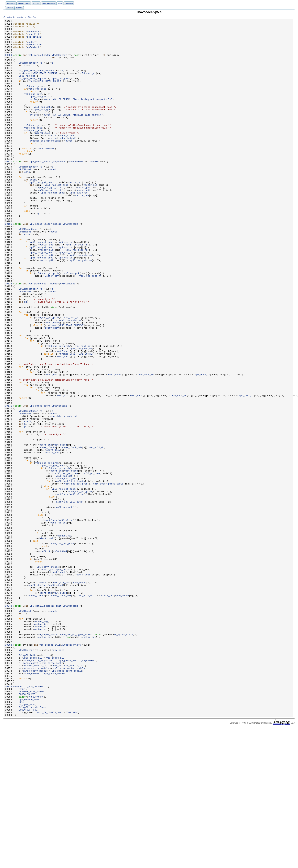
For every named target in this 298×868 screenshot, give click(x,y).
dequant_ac (64, 639)
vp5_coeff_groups (48, 676)
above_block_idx (72, 533)
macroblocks (43, 156)
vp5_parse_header (39, 62)
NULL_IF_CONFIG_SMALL (50, 851)
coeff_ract (63, 418)
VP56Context (59, 62)
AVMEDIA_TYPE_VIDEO (31, 826)
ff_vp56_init (27, 782)
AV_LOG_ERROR (61, 115)
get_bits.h (34, 40)
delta (33, 212)
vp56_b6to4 (60, 530)
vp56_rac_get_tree (52, 227)
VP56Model (25, 199)
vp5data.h (33, 53)
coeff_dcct (52, 446)
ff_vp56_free (27, 842)
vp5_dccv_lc (146, 446)
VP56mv (95, 190)
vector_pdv (82, 231)
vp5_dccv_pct (72, 377)
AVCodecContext (71, 770)
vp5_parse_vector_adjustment (48, 190)
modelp (53, 199)
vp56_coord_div (33, 786)
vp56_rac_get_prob (42, 215)
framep (27, 84)
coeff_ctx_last (61, 695)
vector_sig (90, 218)
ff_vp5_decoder (34, 820)
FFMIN (43, 695)
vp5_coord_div (55, 786)
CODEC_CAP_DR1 (28, 848)
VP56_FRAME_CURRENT (45, 84)
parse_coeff (30, 792)
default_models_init (36, 795)
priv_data (58, 776)
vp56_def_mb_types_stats (76, 757)
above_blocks (48, 533)
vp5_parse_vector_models (46, 265)
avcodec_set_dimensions (45, 165)
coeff (28, 502)
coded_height (67, 162)
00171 (8, 483)
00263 (8, 770)
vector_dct (75, 215)
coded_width (66, 159)
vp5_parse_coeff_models (44, 337)
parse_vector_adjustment (39, 789)
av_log (34, 115)
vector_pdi (83, 221)
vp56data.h (34, 50)
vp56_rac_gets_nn (77, 290)
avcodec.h (33, 34)
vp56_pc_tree (92, 564)
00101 (8, 265)
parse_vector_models (36, 798)
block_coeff (47, 642)
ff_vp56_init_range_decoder (37, 81)
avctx (47, 115)
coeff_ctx (46, 530)
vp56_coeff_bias (68, 570)
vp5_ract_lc (179, 471)
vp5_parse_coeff (40, 483)
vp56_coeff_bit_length (70, 574)
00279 (8, 820)
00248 (8, 723)
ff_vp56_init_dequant (33, 90)
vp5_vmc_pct (66, 287)
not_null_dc (97, 533)
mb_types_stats (48, 757)
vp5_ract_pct (84, 411)
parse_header (31, 804)
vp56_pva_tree (79, 227)
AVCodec (18, 820)
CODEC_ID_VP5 (27, 829)
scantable (55, 496)
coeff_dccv (52, 383)
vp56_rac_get (88, 84)
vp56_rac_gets (61, 90)
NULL (22, 839)
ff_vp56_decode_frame (33, 845)
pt (26, 358)
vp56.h (31, 47)
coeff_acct (63, 471)
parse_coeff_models (35, 801)
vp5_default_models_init (46, 723)
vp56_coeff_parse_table (108, 577)
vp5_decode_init (50, 770)
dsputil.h (33, 37)
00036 (8, 62)
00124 (8, 337)
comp (27, 202)
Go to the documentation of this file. (20, 17)
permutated (70, 496)
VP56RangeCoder (28, 72)
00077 (8, 190)
